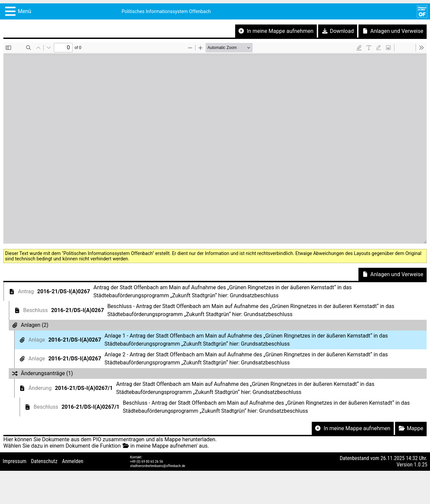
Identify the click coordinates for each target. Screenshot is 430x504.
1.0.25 (421, 465)
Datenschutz (44, 461)
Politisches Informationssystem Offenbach (166, 11)
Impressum (15, 461)
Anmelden (73, 461)
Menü (25, 11)
